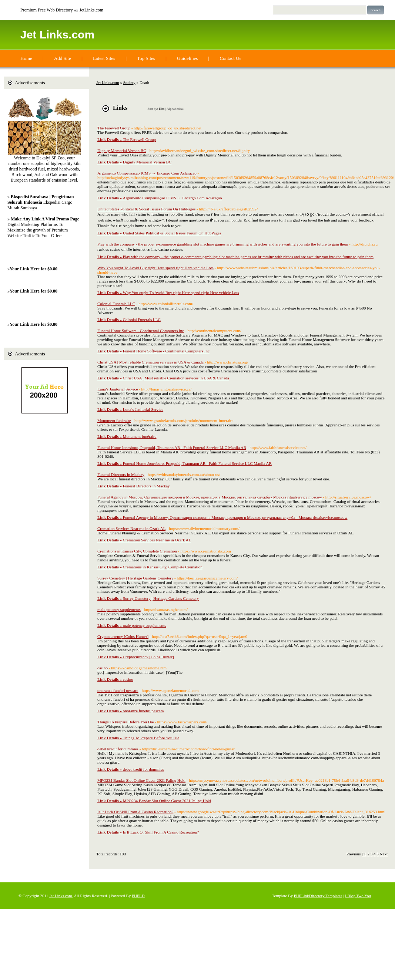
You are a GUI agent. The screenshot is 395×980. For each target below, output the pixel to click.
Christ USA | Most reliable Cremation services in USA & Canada (150, 362)
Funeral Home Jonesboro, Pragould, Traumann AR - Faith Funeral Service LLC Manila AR (172, 447)
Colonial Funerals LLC (116, 304)
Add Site (63, 58)
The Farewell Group (114, 128)
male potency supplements (119, 609)
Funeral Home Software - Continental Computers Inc (141, 331)
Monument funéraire (114, 420)
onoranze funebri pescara (118, 690)
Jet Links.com (57, 35)
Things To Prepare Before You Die (125, 722)
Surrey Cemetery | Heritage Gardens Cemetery (135, 578)
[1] (364, 854)
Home (26, 58)
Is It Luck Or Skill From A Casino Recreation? (135, 812)
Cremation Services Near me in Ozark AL (131, 528)
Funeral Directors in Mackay (121, 474)
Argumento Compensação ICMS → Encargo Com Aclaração (147, 173)
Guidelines (187, 58)
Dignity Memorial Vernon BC (122, 151)
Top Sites (146, 58)
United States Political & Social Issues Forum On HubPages (146, 209)
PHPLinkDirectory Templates (318, 896)
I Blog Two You (358, 896)
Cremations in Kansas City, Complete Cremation (137, 551)
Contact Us (230, 58)
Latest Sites (104, 58)
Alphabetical (175, 109)
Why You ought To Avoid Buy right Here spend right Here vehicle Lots (155, 268)
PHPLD (138, 896)
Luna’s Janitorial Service (118, 389)
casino (103, 668)
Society (129, 82)
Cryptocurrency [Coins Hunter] (123, 636)
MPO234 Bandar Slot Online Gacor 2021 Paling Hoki (141, 780)
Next (384, 854)
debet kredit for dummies (118, 749)
